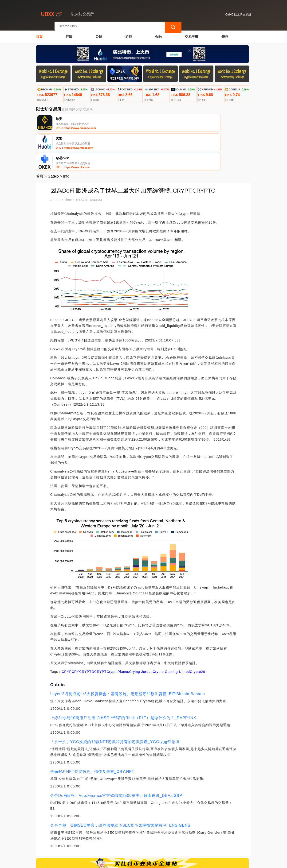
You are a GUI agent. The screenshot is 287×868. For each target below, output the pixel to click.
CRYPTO (87, 634)
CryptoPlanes (118, 634)
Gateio (53, 138)
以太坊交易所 (115, 862)
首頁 (39, 34)
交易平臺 (192, 34)
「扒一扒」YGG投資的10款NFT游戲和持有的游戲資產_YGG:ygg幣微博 (115, 704)
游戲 (129, 34)
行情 (69, 34)
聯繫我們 (88, 840)
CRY (75, 634)
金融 (158, 34)
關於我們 (111, 840)
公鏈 (99, 34)
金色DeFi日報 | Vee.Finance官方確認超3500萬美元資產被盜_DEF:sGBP (116, 758)
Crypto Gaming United (171, 634)
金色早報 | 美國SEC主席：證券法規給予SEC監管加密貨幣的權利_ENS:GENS (120, 787)
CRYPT (100, 634)
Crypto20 (198, 634)
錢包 (225, 34)
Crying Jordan (141, 634)
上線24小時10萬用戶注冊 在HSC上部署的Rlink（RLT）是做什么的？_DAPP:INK (123, 680)
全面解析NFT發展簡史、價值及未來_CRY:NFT (92, 734)
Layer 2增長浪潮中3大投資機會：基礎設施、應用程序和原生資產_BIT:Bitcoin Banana (128, 656)
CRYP (67, 634)
